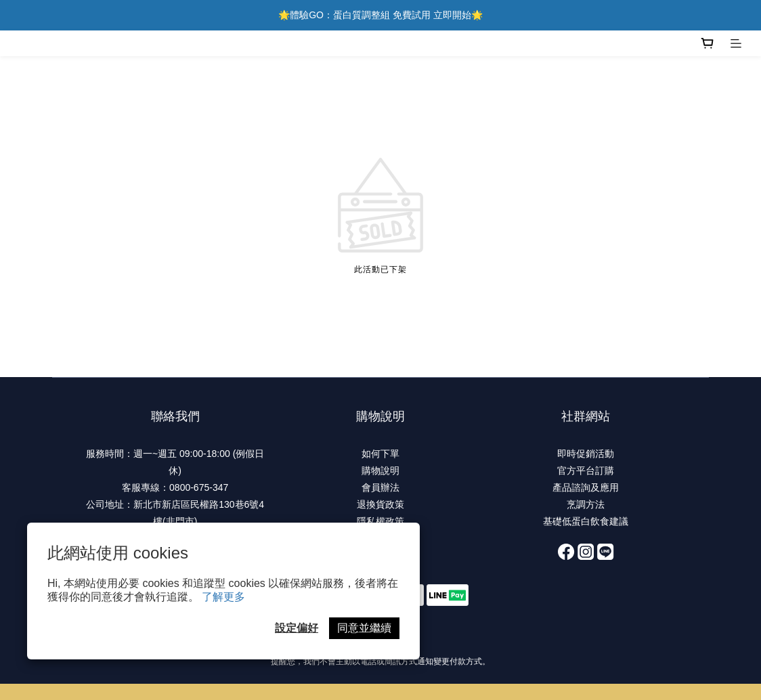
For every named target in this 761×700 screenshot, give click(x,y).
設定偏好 (297, 628)
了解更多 (223, 597)
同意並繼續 (364, 628)
